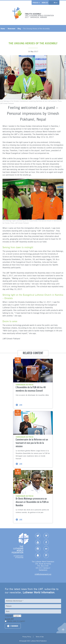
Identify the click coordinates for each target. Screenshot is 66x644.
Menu (45, 3)
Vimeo (46, 536)
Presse (35, 3)
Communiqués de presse (25, 385)
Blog (19, 29)
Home (3, 29)
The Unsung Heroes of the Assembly (36, 29)
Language (9, 616)
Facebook (46, 542)
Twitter (38, 536)
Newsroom (12, 29)
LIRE (21, 405)
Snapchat (38, 555)
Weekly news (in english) (16, 621)
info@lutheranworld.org (43, 574)
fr (55, 3)
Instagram (38, 549)
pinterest (46, 555)
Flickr (46, 549)
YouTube (38, 542)
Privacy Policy (27, 637)
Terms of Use (40, 637)
